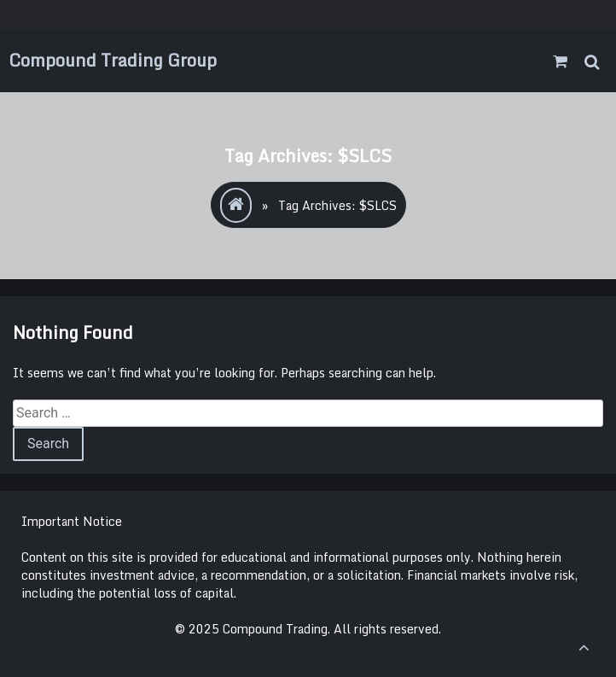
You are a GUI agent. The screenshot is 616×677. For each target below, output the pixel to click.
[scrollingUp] (584, 647)
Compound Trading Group (113, 60)
